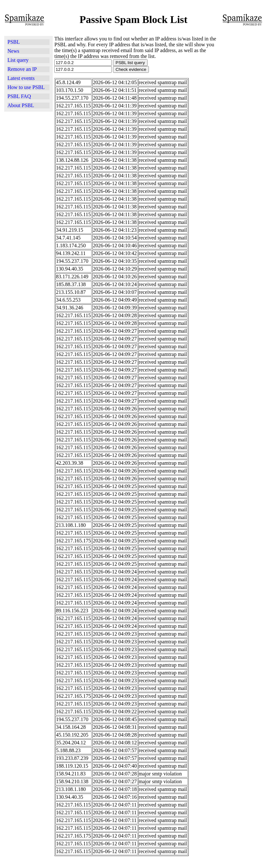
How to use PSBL (26, 87)
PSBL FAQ (19, 96)
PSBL (14, 42)
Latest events (21, 78)
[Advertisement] (242, 108)
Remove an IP (22, 69)
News (13, 51)
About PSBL (21, 105)
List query (18, 60)
